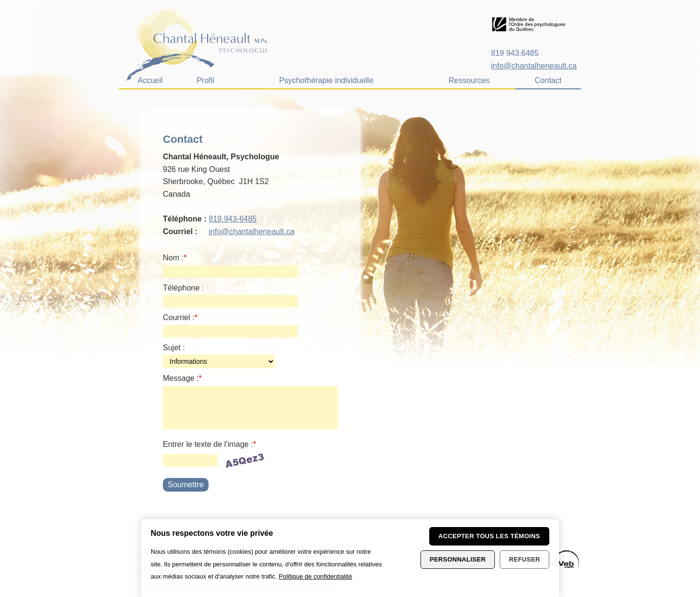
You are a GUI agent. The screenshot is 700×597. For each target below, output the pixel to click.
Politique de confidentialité (315, 576)
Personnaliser (458, 559)
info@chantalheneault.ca (534, 66)
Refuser (525, 559)
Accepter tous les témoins (489, 536)
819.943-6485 (233, 219)
